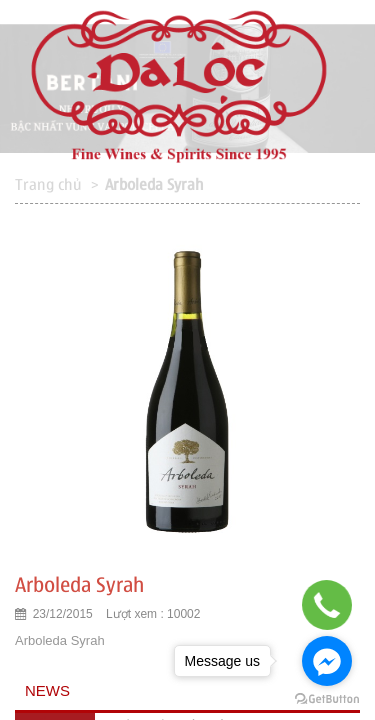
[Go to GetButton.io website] (327, 699)
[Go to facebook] (327, 661)
